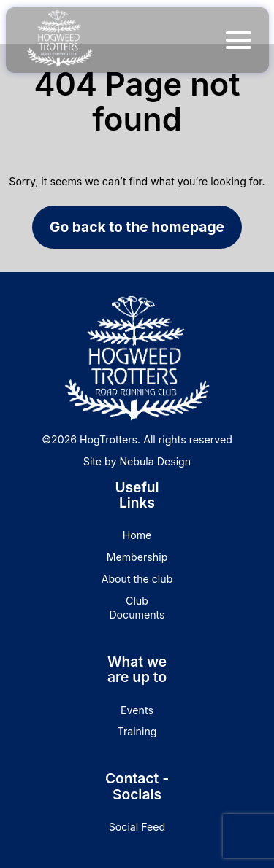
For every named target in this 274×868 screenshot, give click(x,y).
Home (137, 535)
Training (137, 731)
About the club (137, 579)
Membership (137, 557)
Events (137, 710)
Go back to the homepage (137, 227)
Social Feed (137, 827)
